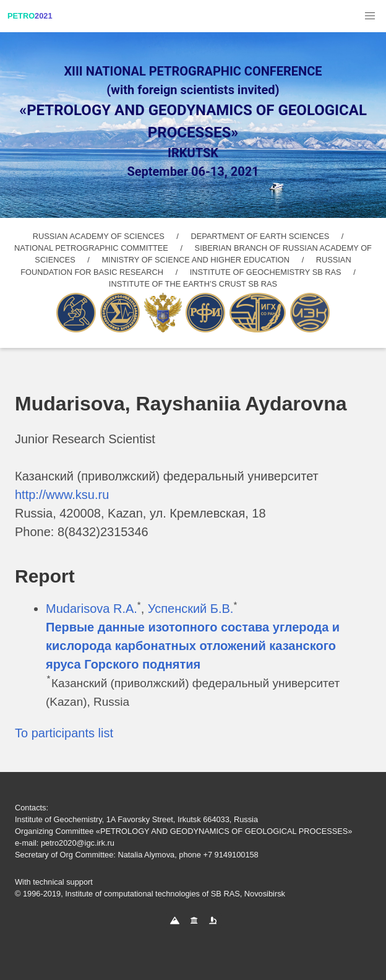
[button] (370, 16)
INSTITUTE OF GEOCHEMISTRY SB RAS (266, 272)
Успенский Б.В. (191, 609)
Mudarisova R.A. (92, 609)
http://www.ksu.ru (62, 495)
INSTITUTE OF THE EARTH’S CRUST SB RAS (193, 284)
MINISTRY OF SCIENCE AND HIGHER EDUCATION (195, 260)
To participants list (64, 733)
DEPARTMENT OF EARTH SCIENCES (260, 236)
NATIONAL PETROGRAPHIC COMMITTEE (91, 248)
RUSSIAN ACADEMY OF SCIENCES (99, 236)
